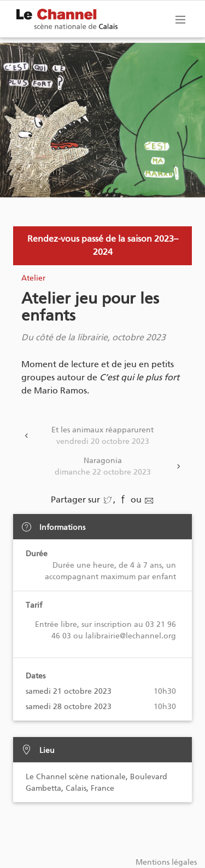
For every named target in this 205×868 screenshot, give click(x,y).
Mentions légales (166, 862)
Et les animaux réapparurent (102, 436)
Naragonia (102, 467)
